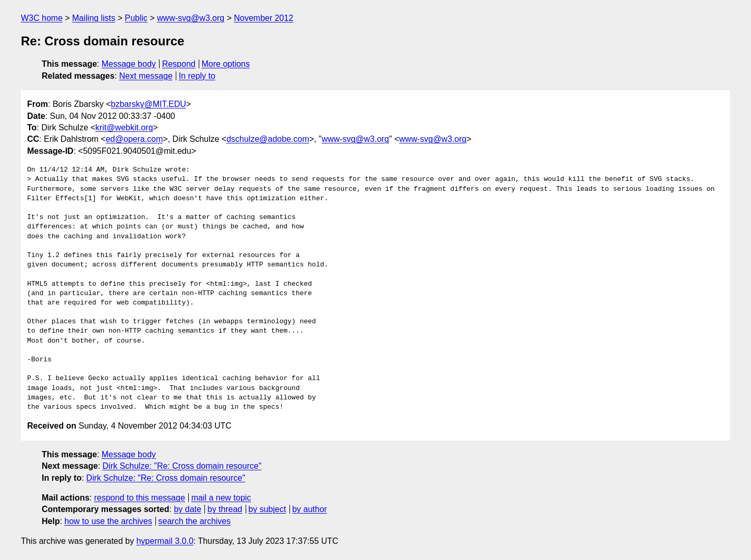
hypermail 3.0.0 (165, 541)
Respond (179, 64)
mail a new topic (221, 498)
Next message (146, 76)
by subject (267, 509)
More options (226, 64)
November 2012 (263, 18)
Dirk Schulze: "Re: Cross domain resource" (182, 466)
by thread (225, 509)
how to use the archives (108, 521)
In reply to (197, 76)
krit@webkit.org (124, 127)
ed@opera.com (135, 139)
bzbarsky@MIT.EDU (148, 104)
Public (136, 18)
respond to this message (139, 498)
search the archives (195, 521)
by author (310, 509)
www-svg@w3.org (191, 18)
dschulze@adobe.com (268, 139)
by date (187, 509)
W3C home (42, 18)
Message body (129, 64)
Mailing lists (94, 18)
